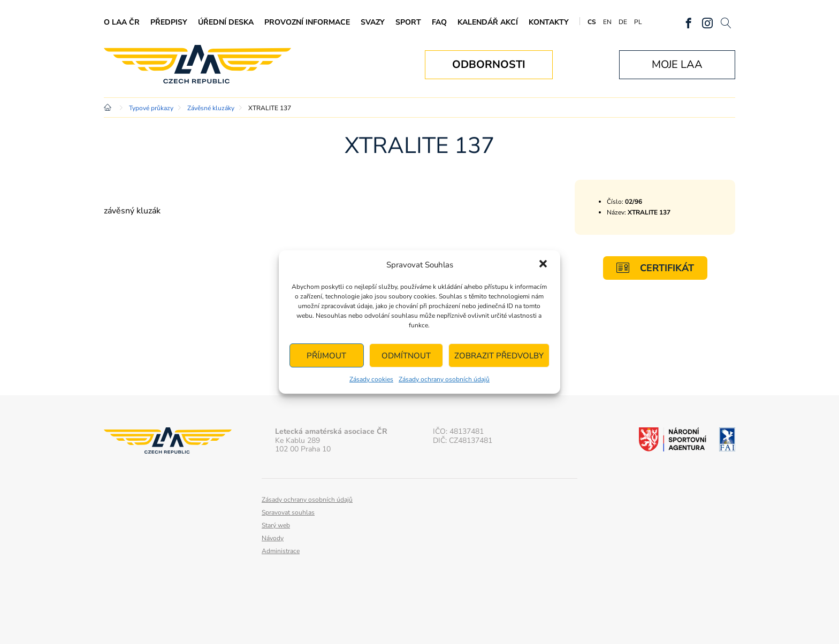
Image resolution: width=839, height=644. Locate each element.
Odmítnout (406, 356)
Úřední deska (226, 22)
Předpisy (169, 22)
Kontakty (549, 22)
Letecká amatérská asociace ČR (197, 64)
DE (623, 22)
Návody (273, 538)
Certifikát (655, 268)
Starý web (276, 525)
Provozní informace (307, 22)
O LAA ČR (122, 22)
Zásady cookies (371, 379)
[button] (543, 265)
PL (638, 22)
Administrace (281, 551)
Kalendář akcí (488, 22)
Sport (408, 22)
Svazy (373, 22)
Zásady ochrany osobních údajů (444, 379)
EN (607, 22)
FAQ (439, 22)
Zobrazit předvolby (499, 356)
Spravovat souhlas (288, 512)
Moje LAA (677, 64)
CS (592, 22)
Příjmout (326, 356)
